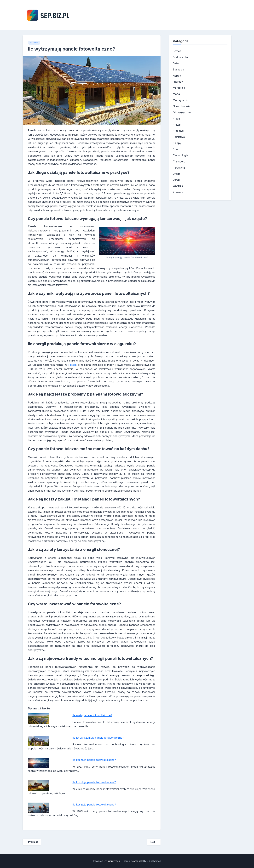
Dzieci (177, 63)
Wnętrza (178, 186)
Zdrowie (178, 192)
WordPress (114, 861)
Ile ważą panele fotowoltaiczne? (92, 715)
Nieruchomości (182, 106)
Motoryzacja (180, 100)
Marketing (179, 88)
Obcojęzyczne (182, 112)
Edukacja (178, 69)
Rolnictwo (179, 137)
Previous (32, 842)
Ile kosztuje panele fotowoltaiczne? (94, 805)
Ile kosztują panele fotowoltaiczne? (94, 760)
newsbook (137, 861)
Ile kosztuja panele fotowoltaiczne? (94, 782)
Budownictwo (181, 57)
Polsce (72, 365)
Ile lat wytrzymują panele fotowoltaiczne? (98, 738)
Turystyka (179, 168)
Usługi (177, 180)
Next (154, 842)
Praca (176, 119)
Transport (179, 161)
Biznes (34, 43)
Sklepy (177, 143)
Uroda (177, 174)
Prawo (177, 125)
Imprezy (178, 82)
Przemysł (179, 131)
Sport (176, 149)
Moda (176, 94)
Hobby (177, 76)
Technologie (181, 155)
